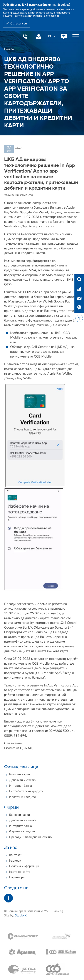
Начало (9, 49)
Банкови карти (19, 774)
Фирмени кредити (22, 831)
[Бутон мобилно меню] (76, 36)
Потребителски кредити (26, 791)
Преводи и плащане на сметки (31, 837)
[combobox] (51, 36)
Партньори (17, 877)
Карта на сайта (20, 872)
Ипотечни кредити (22, 797)
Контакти (16, 855)
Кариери (15, 861)
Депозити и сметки (23, 780)
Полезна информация (24, 866)
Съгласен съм (19, 24)
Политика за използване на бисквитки (36, 16)
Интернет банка (20, 786)
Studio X (21, 916)
